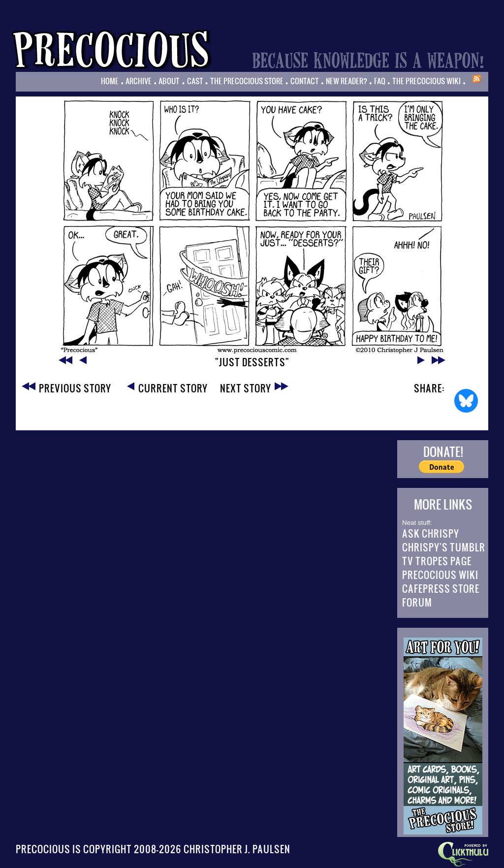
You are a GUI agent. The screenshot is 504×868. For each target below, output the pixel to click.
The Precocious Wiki (426, 81)
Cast (195, 81)
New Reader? (346, 81)
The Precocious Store (247, 81)
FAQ (380, 81)
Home (110, 81)
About (169, 81)
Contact (305, 81)
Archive (139, 81)
